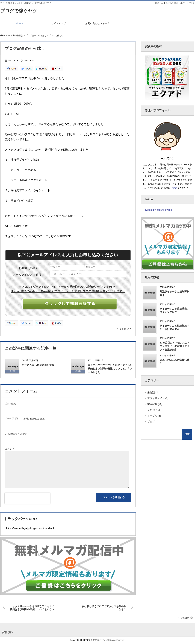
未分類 (123, 329)
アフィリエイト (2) (158, 398)
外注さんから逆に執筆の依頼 (38, 365)
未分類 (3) (153, 392)
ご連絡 (174, 188)
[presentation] (27, 498)
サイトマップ (188, 3)
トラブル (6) (154, 416)
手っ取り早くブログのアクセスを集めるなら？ (104, 607)
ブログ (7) (153, 422)
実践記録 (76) (155, 404)
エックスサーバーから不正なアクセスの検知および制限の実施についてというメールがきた (110, 369)
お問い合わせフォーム (97, 25)
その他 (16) (154, 410)
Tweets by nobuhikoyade (158, 210)
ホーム (159, 3)
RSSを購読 (172, 3)
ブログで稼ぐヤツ (19, 11)
